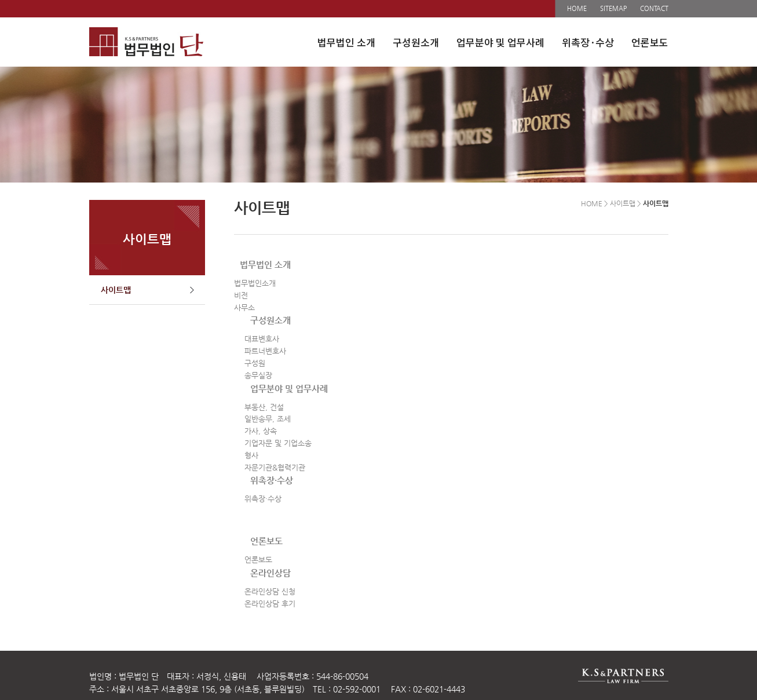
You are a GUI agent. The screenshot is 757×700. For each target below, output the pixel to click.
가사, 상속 (261, 431)
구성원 (255, 363)
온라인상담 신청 (270, 591)
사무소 (244, 307)
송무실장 (258, 375)
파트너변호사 (265, 351)
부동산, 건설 (264, 407)
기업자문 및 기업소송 (278, 443)
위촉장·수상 (588, 42)
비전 (241, 295)
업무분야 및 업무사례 (500, 42)
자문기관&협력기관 (275, 467)
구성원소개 (416, 42)
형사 (251, 455)
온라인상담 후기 (270, 604)
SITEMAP (613, 8)
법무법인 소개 (346, 42)
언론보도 (650, 42)
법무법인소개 (255, 283)
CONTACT (654, 8)
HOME (577, 8)
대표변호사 (262, 339)
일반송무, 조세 (268, 419)
